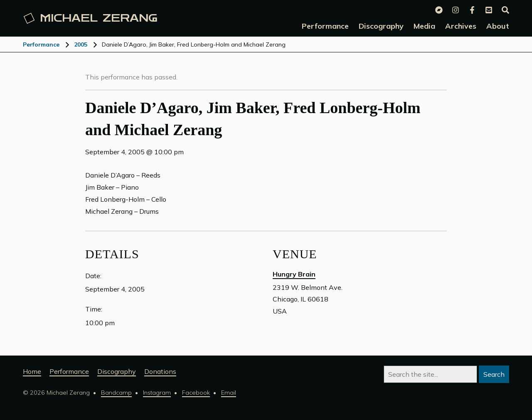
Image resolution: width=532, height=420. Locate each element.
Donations (160, 371)
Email (229, 393)
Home (32, 371)
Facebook (196, 393)
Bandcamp (116, 393)
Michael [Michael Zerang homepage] (91, 18)
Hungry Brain (294, 274)
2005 (81, 44)
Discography (117, 371)
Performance (41, 44)
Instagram (157, 393)
